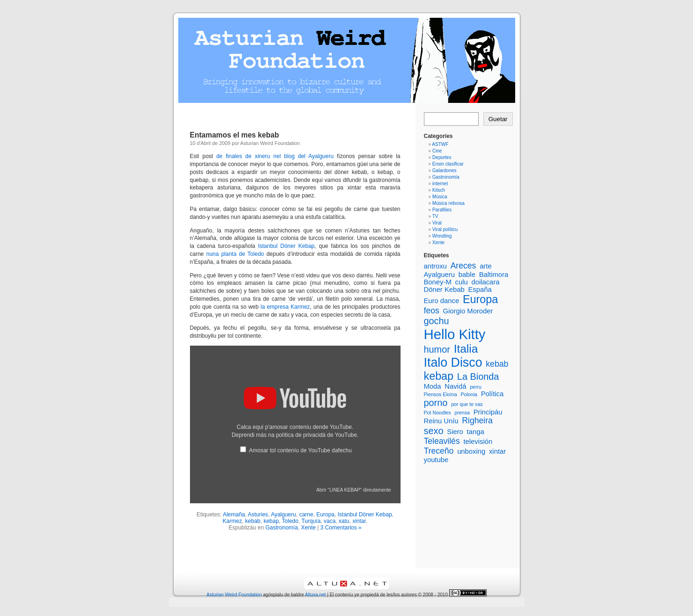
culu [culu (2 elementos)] (462, 282)
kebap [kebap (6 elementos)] (439, 376)
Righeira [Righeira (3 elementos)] (477, 420)
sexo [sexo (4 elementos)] (434, 431)
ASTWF (440, 144)
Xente (308, 528)
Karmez (232, 521)
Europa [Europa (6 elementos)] (480, 299)
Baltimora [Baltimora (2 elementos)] (494, 275)
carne (306, 515)
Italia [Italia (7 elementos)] (466, 349)
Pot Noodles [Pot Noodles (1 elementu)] (438, 413)
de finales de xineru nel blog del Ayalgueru (275, 156)
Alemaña (234, 515)
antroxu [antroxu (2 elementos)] (435, 266)
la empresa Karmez (285, 307)
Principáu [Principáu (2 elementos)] (488, 412)
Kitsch (439, 190)
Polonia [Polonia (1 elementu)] (469, 394)
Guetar (498, 119)
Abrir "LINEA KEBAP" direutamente (354, 490)
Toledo (290, 521)
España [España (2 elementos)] (480, 290)
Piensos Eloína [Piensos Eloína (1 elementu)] (441, 394)
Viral (437, 223)
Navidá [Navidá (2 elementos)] (455, 386)
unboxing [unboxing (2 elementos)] (471, 451)
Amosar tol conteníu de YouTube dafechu (300, 450)
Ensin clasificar (448, 164)
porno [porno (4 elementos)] (436, 403)
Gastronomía (281, 528)
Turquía (311, 521)
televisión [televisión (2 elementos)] (478, 442)
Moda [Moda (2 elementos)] (433, 386)
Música (440, 197)
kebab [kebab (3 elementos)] (497, 364)
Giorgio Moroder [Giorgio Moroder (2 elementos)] (468, 311)
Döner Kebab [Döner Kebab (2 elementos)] (444, 290)
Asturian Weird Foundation (234, 595)
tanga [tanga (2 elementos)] (476, 432)
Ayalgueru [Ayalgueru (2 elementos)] (439, 275)
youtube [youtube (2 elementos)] (436, 460)
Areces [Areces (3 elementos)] (463, 266)
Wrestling (442, 236)
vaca (330, 521)
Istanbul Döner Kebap (285, 246)
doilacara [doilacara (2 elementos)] (485, 282)
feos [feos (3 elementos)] (432, 311)
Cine (437, 151)
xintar (359, 521)
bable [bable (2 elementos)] (467, 275)
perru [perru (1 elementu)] (476, 387)
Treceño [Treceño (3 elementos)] (439, 451)
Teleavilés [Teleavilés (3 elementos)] (442, 441)
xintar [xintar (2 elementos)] (497, 451)
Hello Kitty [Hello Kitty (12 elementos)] (455, 334)
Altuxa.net (315, 595)
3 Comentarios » (341, 528)
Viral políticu (445, 229)
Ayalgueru (284, 515)
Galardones (445, 170)
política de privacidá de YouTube (317, 435)
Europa (325, 515)
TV (435, 216)
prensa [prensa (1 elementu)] (462, 413)
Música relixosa (449, 203)
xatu (344, 521)
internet (440, 184)
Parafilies (442, 210)
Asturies (258, 515)
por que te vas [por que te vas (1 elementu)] (467, 404)
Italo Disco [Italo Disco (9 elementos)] (453, 362)
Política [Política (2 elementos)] (492, 394)
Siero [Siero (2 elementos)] (455, 432)
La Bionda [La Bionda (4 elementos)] (478, 377)
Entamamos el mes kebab (235, 135)
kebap (271, 521)
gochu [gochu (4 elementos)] (437, 321)
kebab (253, 521)
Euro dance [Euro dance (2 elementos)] (442, 301)
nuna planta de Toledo (235, 254)
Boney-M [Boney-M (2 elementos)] (438, 282)
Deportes (442, 157)
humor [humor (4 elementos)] (437, 349)
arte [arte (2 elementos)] (486, 266)
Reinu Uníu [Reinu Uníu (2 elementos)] (441, 421)
